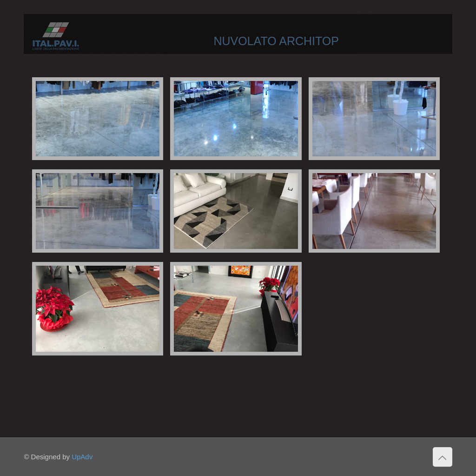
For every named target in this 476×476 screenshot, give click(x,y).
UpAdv (82, 457)
